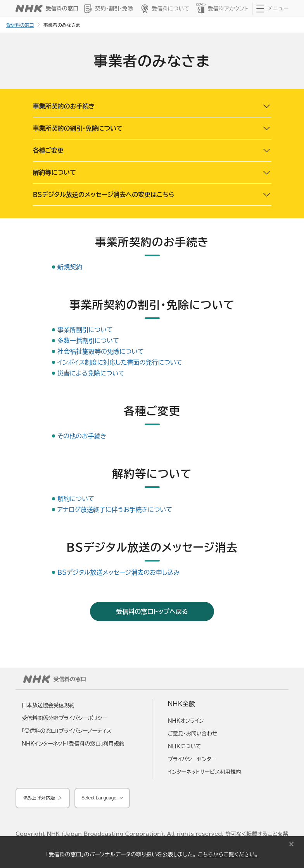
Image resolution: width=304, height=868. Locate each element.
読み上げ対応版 (39, 798)
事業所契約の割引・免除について (78, 128)
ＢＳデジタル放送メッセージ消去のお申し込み (118, 572)
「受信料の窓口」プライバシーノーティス (67, 731)
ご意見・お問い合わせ (193, 734)
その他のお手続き (82, 436)
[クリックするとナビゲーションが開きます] (272, 9)
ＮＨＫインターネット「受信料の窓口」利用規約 (73, 744)
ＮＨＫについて (185, 746)
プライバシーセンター (192, 759)
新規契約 (70, 267)
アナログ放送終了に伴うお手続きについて (115, 510)
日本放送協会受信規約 (48, 705)
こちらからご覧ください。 (228, 854)
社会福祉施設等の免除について (101, 351)
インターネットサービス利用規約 (205, 772)
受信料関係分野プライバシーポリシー (65, 718)
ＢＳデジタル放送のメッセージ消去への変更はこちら (104, 195)
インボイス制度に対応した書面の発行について (120, 362)
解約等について (55, 172)
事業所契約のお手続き (64, 106)
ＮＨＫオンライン (186, 721)
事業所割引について (85, 330)
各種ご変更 (48, 150)
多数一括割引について (88, 341)
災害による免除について (91, 373)
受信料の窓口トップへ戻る (152, 611)
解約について (76, 499)
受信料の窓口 (20, 25)
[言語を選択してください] (102, 798)
